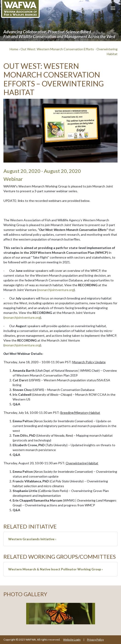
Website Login (72, 640)
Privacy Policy (95, 640)
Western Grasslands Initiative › (32, 539)
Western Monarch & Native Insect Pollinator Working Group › (56, 569)
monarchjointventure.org (56, 290)
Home (14, 49)
